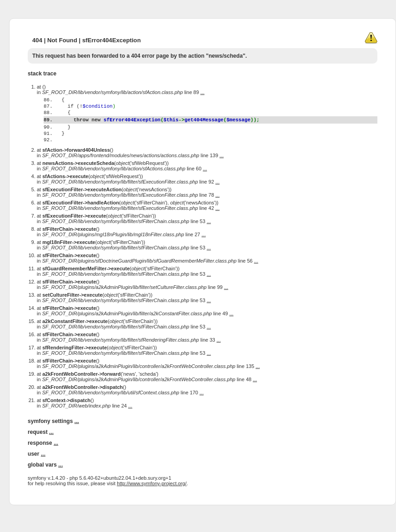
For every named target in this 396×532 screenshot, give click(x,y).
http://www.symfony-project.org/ (151, 501)
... (202, 92)
